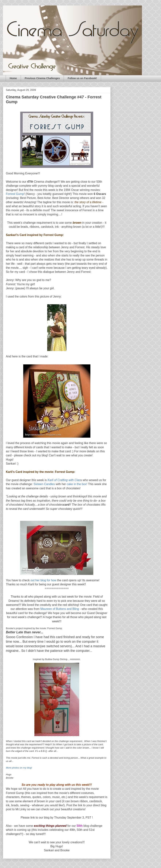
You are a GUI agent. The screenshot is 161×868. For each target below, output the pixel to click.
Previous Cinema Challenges (42, 78)
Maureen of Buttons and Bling (60, 609)
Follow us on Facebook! (82, 78)
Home (13, 78)
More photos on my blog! (19, 768)
